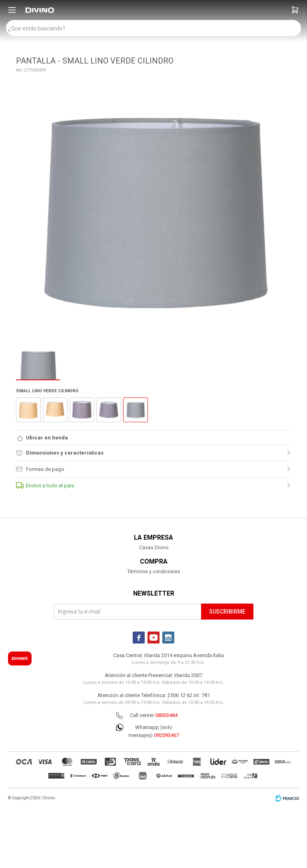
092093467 (166, 735)
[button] (295, 10)
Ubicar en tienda (47, 438)
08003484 (166, 715)
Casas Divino (154, 548)
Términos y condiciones (154, 572)
